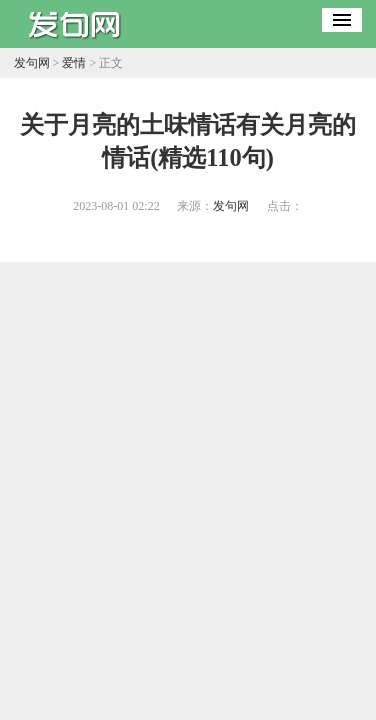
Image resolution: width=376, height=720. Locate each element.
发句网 (32, 63)
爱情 (74, 63)
